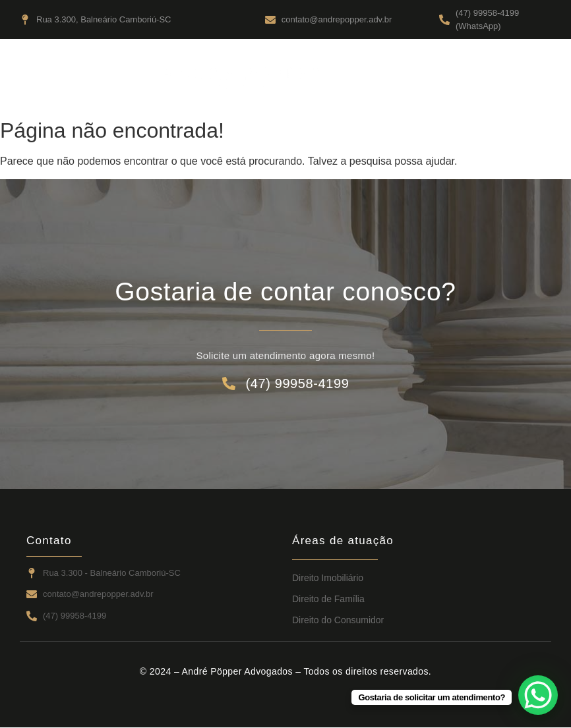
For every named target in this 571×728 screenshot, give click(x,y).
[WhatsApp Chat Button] (538, 695)
